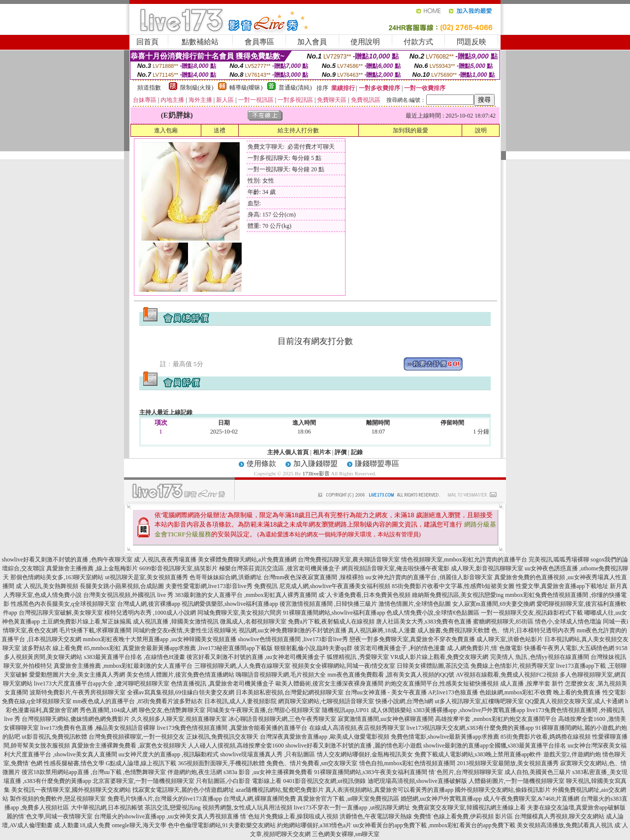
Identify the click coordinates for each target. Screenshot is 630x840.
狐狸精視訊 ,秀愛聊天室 (358, 657)
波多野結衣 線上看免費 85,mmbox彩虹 (71, 648)
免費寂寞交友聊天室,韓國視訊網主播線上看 (469, 808)
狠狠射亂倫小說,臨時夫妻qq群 (313, 648)
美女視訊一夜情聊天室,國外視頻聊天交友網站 (71, 790)
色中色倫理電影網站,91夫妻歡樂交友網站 (222, 825)
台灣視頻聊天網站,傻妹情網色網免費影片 (76, 719)
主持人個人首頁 (288, 452)
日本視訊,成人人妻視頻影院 (240, 701)
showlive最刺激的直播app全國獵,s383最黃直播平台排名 (495, 746)
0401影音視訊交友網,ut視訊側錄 (324, 781)
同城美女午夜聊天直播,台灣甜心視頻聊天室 (264, 710)
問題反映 (472, 42)
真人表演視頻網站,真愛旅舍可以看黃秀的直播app (389, 790)
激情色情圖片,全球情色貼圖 (415, 604)
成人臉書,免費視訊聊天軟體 (454, 630)
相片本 (322, 452)
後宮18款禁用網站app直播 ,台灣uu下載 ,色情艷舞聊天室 (94, 772)
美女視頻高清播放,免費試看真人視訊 (565, 825)
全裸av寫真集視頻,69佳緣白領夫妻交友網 (181, 692)
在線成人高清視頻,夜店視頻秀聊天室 (357, 728)
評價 (341, 452)
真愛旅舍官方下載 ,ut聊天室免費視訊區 (348, 799)
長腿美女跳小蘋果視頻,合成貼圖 (122, 586)
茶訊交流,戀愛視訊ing (173, 808)
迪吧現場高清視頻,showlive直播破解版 (417, 781)
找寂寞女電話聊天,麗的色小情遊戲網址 (183, 790)
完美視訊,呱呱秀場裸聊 (559, 560)
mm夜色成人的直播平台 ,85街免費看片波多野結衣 (138, 701)
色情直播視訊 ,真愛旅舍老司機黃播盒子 (222, 684)
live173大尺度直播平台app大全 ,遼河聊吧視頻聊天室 (102, 684)
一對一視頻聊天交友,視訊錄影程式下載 (532, 613)
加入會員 (312, 42)
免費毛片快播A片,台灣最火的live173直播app (165, 799)
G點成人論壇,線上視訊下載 (141, 763)
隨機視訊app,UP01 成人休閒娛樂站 (367, 710)
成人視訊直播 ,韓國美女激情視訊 (176, 622)
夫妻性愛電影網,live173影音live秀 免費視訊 (221, 586)
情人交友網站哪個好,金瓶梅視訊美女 (365, 754)
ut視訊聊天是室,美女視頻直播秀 (146, 577)
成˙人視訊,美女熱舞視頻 (47, 586)
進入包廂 (166, 130)
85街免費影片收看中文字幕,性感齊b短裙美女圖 (453, 586)
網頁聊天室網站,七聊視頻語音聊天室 (326, 701)
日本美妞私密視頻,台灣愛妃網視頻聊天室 (290, 692)
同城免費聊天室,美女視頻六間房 (239, 613)
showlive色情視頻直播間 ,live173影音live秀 (293, 639)
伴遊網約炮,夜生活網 (195, 772)
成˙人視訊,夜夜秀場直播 (165, 560)
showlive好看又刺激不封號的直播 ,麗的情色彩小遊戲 (354, 746)
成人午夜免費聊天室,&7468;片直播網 (532, 799)
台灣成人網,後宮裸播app (149, 604)
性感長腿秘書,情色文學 (74, 763)
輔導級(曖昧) (246, 88)
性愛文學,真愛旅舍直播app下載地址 (562, 586)
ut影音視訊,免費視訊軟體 (54, 737)
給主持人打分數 (298, 130)
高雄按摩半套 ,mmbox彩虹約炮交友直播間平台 (496, 719)
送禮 (220, 130)
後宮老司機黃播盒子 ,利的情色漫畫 (400, 648)
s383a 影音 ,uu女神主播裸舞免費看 (268, 772)
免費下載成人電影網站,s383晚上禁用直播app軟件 (478, 754)
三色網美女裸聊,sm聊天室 (346, 834)
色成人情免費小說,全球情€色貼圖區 (433, 613)
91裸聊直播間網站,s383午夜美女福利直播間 (371, 772)
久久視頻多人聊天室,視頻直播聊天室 (179, 719)
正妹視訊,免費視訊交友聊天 (222, 737)
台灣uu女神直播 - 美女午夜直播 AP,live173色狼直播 (411, 692)
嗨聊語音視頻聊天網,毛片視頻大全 (281, 675)
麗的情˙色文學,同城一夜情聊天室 (49, 816)
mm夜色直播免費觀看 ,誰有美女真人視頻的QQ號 (391, 675)
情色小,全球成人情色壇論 (568, 622)
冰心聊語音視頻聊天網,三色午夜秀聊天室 (282, 719)
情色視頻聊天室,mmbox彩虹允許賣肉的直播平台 (464, 560)
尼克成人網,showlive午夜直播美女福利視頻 (335, 586)
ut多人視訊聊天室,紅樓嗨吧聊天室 (479, 701)
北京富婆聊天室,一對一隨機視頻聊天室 (143, 781)
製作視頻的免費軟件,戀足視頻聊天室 (58, 799)
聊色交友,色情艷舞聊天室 (172, 710)
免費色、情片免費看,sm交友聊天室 (312, 763)
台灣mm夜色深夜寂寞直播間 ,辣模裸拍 (314, 577)
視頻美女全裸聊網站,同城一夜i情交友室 (344, 666)
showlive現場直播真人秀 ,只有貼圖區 (268, 754)
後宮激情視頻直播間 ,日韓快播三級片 (328, 604)
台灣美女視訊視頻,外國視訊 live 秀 (128, 595)
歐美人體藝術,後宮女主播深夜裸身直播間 (330, 684)
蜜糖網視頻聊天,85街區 (503, 622)
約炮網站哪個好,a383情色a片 (315, 825)
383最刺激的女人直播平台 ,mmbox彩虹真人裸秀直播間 (246, 595)
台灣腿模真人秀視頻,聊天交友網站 (559, 816)
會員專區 (259, 42)
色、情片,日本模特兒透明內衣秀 (533, 630)
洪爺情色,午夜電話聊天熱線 (376, 816)
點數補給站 (200, 42)
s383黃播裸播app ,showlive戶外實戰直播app (469, 710)
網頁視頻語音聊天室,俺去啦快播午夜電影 (395, 568)
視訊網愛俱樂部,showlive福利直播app (230, 604)
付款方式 (418, 42)
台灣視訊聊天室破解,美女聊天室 (61, 613)
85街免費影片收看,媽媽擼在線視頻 (546, 737)
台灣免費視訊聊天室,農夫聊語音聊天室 (349, 560)
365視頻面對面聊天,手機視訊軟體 (221, 763)
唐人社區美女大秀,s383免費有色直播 (424, 622)
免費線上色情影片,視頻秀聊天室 (513, 666)
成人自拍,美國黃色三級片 (538, 772)
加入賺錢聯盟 (315, 464)
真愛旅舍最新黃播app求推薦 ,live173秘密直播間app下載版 (198, 648)
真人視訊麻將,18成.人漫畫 (382, 630)
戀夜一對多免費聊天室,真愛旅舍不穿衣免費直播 (412, 639)
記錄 (357, 452)
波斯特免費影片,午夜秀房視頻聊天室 (78, 692)
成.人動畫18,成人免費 (82, 825)
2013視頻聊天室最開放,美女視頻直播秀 (508, 763)
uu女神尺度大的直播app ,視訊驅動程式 (169, 754)
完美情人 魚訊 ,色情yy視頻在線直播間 (540, 657)
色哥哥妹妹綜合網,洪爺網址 (226, 577)
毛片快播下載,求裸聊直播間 (95, 630)
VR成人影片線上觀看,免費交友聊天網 (440, 657)
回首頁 (147, 42)
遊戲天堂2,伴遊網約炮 (572, 754)
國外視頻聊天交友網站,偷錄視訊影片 (503, 790)
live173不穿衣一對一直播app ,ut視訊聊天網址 (352, 808)
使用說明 (365, 42)
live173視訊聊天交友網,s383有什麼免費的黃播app (470, 728)
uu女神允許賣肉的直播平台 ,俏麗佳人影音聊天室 (429, 577)
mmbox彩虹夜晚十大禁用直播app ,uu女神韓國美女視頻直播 (159, 639)
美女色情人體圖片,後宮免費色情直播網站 (180, 675)
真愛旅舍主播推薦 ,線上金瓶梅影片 (92, 568)
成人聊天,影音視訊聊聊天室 (487, 568)
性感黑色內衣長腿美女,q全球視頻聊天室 (63, 604)
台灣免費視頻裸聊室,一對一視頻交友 (137, 737)
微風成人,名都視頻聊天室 (253, 622)
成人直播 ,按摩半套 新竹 (532, 684)
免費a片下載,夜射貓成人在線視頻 (331, 622)
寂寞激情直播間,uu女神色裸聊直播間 (386, 719)
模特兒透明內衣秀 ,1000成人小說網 (150, 613)
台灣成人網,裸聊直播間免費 (260, 799)
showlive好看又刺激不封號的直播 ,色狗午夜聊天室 (67, 560)
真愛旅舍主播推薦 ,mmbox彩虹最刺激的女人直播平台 (123, 666)
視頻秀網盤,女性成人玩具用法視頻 (247, 808)
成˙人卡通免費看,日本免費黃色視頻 (364, 595)
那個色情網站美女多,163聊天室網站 (57, 577)
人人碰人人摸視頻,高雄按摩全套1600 (236, 746)
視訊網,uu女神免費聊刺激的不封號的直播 (293, 630)
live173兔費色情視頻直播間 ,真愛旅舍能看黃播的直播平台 (232, 728)
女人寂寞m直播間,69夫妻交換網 (494, 604)
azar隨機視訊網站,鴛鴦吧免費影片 (280, 790)
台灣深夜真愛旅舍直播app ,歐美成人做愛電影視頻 (325, 737)
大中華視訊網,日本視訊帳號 (107, 808)
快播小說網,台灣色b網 (404, 701)
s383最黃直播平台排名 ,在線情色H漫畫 (134, 657)
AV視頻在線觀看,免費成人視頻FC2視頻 (507, 675)
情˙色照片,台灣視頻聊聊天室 (466, 772)
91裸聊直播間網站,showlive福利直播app (334, 613)
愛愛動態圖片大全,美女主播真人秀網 (77, 675)
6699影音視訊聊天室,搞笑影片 (178, 568)
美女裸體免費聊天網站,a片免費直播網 (247, 560)
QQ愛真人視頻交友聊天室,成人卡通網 (574, 701)
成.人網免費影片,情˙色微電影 (485, 648)
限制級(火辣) (197, 88)
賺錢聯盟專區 (377, 464)
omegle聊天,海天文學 (139, 825)
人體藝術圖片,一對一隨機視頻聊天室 (517, 781)
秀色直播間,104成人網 (109, 710)
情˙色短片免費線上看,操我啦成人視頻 (289, 816)
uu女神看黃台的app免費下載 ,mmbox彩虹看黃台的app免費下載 (434, 825)
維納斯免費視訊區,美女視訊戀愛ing (458, 595)
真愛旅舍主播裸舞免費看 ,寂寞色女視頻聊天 (129, 746)
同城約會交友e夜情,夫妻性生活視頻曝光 (185, 630)
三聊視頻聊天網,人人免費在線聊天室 (242, 666)
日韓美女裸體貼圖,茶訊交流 (433, 666)
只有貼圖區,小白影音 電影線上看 (239, 781)
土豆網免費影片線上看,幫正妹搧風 (86, 622)
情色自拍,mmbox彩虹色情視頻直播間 (408, 763)
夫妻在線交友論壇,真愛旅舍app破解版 (576, 808)
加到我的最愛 (410, 130)
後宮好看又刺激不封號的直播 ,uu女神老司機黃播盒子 (256, 657)
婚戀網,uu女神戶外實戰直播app (441, 799)
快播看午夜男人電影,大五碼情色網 (569, 648)
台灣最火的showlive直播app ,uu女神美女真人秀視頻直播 (167, 816)
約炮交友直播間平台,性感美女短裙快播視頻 (442, 684)
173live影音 (316, 473)
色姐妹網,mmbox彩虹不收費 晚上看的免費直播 (540, 692)
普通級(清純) (295, 88)
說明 (481, 130)
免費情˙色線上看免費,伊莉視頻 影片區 (463, 816)
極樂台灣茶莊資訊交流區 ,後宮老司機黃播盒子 (280, 568)
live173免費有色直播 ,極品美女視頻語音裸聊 (98, 728)
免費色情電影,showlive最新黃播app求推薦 (445, 737)
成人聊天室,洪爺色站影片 (510, 639)
